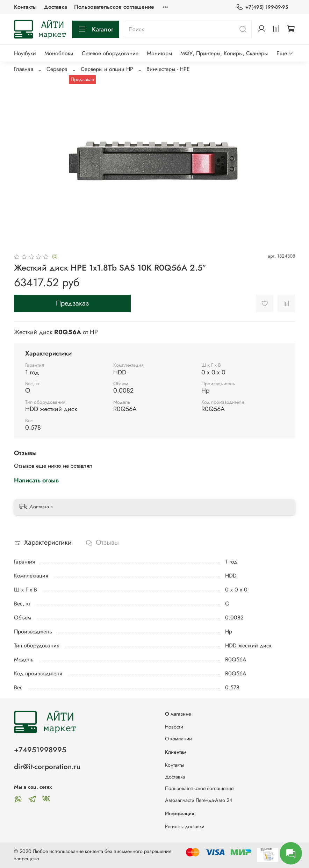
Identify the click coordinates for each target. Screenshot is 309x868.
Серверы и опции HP (107, 69)
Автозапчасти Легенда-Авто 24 (199, 800)
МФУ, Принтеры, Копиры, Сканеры (224, 53)
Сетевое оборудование (110, 53)
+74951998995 (40, 750)
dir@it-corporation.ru (47, 767)
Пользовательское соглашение (114, 7)
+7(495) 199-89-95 (262, 7)
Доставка (55, 7)
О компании (178, 739)
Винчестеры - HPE (168, 69)
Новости (174, 727)
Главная (24, 69)
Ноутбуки (25, 53)
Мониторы (159, 53)
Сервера (57, 69)
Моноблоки (59, 53)
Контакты (25, 7)
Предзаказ (72, 303)
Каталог (96, 29)
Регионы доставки (185, 826)
